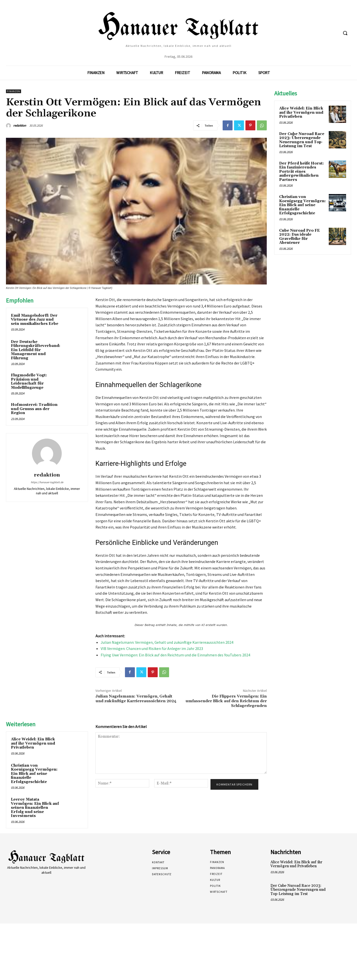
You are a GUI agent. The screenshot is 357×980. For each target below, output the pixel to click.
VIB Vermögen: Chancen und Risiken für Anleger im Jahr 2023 (152, 648)
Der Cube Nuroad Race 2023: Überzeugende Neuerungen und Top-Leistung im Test (302, 140)
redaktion (20, 126)
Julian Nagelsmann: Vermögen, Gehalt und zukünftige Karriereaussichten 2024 (167, 642)
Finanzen (14, 91)
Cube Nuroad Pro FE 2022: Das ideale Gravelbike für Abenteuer (299, 237)
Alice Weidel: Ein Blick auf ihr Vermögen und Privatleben (33, 743)
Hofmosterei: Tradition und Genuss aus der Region (34, 409)
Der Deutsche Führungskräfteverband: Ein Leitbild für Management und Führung (36, 350)
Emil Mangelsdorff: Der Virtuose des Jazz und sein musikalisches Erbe (35, 320)
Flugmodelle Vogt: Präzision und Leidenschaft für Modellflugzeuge (29, 381)
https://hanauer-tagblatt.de (47, 482)
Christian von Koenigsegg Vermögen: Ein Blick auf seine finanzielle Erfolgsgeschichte (34, 774)
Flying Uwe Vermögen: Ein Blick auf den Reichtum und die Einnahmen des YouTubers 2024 (175, 655)
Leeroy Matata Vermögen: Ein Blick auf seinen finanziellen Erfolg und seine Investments (35, 808)
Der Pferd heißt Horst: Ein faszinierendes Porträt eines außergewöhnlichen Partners (301, 172)
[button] (345, 33)
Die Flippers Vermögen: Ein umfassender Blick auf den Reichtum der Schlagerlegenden (226, 701)
